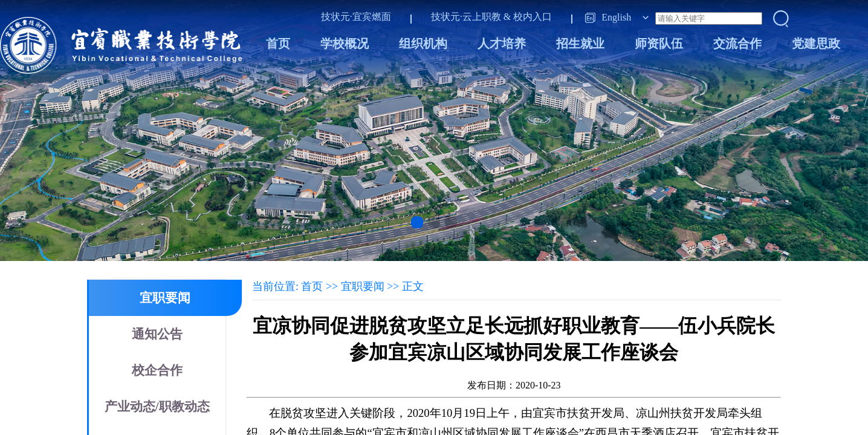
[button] (417, 222)
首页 (278, 43)
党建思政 (816, 43)
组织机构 (423, 43)
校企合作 (157, 370)
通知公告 (157, 334)
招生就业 (580, 43)
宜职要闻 (165, 298)
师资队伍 (659, 43)
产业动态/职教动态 (157, 407)
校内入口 (533, 17)
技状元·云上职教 (466, 17)
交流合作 (737, 43)
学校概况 (345, 43)
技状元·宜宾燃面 (356, 17)
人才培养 (502, 43)
